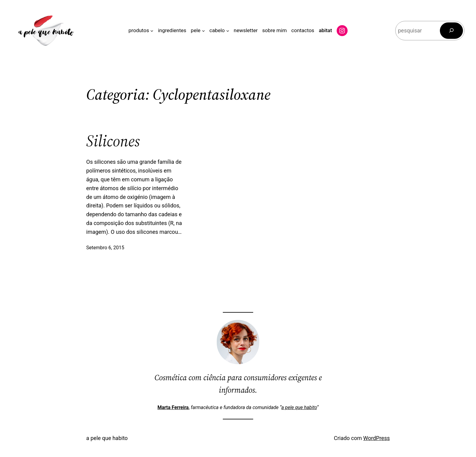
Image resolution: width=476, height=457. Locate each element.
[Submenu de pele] (203, 31)
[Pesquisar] (451, 31)
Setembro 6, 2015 (105, 248)
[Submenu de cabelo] (228, 31)
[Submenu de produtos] (152, 31)
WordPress (377, 438)
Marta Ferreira (173, 407)
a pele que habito (299, 407)
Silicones (113, 141)
